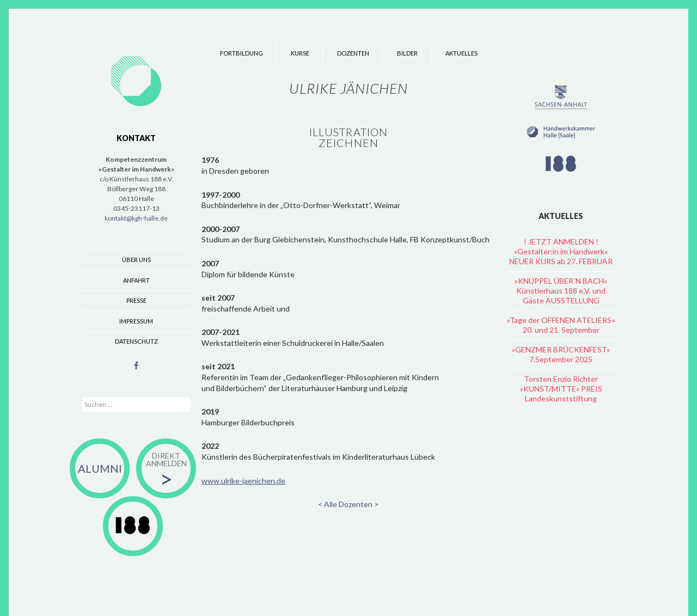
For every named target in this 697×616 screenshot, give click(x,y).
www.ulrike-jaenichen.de (243, 481)
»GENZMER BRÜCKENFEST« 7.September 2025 (561, 354)
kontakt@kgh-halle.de (136, 218)
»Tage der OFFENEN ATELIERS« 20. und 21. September (561, 325)
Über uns (136, 260)
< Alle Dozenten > (348, 504)
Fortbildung (241, 53)
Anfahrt (136, 280)
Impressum (136, 321)
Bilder (407, 53)
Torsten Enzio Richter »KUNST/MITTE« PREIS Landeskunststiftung (561, 389)
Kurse (300, 53)
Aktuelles (461, 53)
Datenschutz (136, 341)
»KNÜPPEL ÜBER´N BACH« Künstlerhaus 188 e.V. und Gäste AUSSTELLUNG (561, 291)
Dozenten (353, 53)
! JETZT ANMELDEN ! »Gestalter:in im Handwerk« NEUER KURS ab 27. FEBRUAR (561, 251)
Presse (136, 300)
